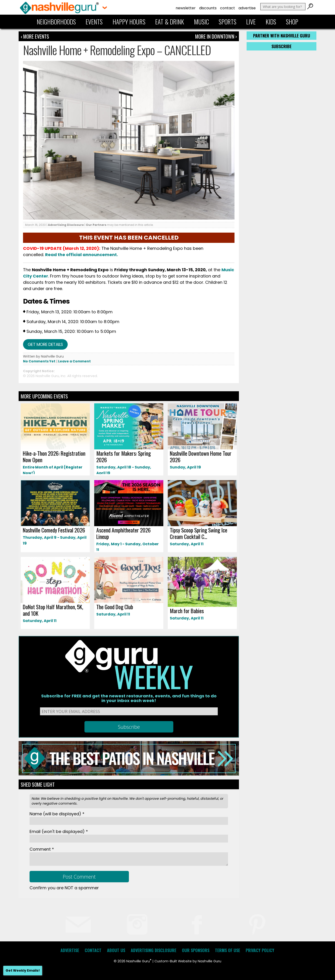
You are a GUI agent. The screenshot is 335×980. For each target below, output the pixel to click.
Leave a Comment (74, 361)
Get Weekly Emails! (23, 970)
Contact (228, 8)
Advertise (247, 8)
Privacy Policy (260, 950)
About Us (116, 950)
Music (201, 22)
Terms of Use (228, 950)
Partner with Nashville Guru (282, 36)
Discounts (208, 8)
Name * (57, 814)
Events (94, 22)
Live (251, 22)
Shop (292, 22)
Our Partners (96, 225)
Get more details (45, 344)
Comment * (42, 849)
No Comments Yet (39, 361)
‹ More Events (35, 36)
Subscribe (281, 46)
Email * (59, 831)
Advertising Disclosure (66, 225)
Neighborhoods (56, 22)
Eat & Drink (170, 22)
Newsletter (186, 8)
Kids (271, 22)
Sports (228, 22)
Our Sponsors (196, 950)
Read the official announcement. (82, 255)
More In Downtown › (216, 36)
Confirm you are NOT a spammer (64, 888)
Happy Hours (129, 22)
